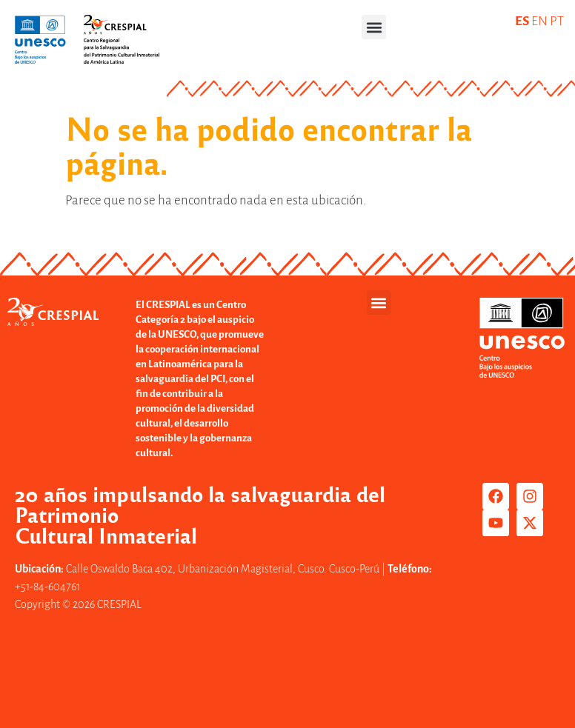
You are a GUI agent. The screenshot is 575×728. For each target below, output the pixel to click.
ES (522, 21)
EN (539, 21)
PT (557, 21)
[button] (374, 27)
